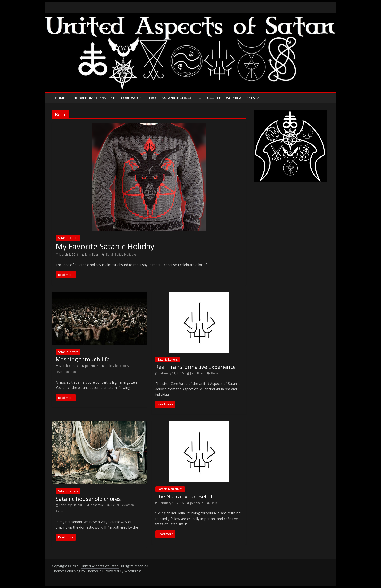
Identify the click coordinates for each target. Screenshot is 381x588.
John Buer (92, 255)
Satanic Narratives (170, 489)
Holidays (130, 255)
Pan (73, 372)
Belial (118, 255)
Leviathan (62, 372)
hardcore (122, 366)
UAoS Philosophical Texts (231, 98)
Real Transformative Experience (195, 367)
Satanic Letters (68, 238)
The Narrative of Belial (184, 496)
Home (60, 98)
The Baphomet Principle (93, 98)
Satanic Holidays (178, 98)
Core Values (132, 98)
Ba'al (109, 255)
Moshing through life (83, 359)
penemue (92, 366)
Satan (59, 511)
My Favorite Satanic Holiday (105, 246)
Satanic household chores (88, 499)
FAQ (152, 98)
